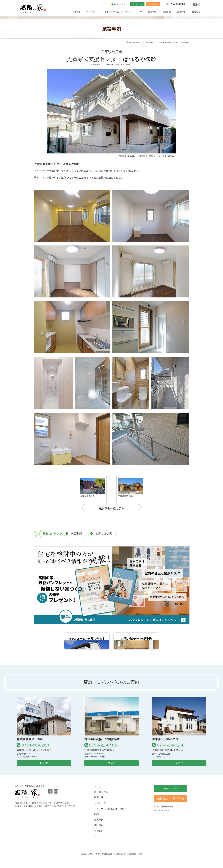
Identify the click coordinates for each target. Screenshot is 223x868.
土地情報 (181, 12)
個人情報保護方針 (165, 816)
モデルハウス (137, 5)
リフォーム (91, 12)
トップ (98, 796)
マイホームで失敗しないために (117, 12)
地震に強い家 (104, 534)
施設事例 (167, 12)
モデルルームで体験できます (87, 641)
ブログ (98, 846)
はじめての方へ (119, 5)
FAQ (140, 12)
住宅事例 (152, 12)
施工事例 (76, 534)
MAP (45, 772)
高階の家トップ (133, 43)
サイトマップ (163, 820)
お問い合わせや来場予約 (136, 641)
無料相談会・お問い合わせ (170, 808)
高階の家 (77, 12)
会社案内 (196, 12)
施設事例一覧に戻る (111, 508)
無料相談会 (153, 5)
